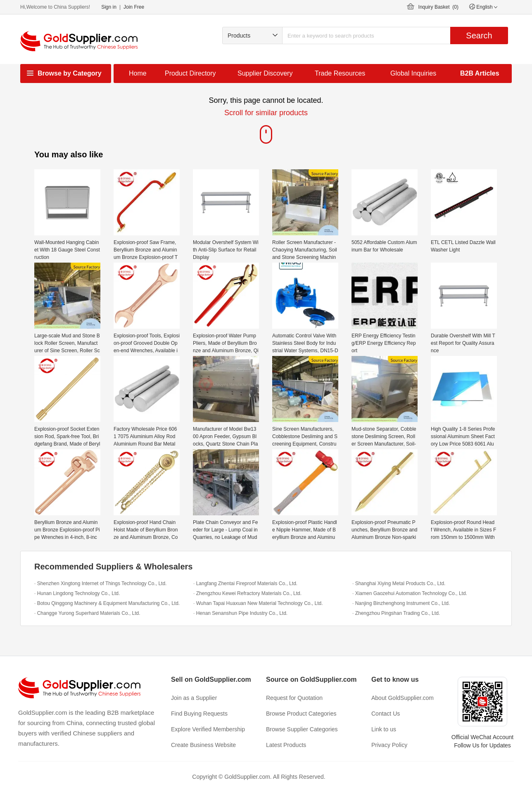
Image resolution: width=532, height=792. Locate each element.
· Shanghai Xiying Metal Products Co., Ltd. (399, 583)
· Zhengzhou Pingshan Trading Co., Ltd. (396, 613)
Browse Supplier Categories (302, 729)
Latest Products (286, 745)
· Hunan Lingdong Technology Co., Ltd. (77, 593)
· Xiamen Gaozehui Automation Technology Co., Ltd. (410, 593)
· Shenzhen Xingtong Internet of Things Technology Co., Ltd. (100, 583)
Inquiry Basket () (438, 7)
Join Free (134, 7)
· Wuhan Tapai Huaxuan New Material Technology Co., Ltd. (258, 603)
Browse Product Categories (301, 714)
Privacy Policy (389, 745)
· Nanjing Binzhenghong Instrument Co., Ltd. (401, 603)
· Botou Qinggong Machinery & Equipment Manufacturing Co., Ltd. (107, 603)
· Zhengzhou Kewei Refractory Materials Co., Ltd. (247, 593)
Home (138, 73)
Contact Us (386, 714)
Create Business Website (203, 745)
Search (479, 36)
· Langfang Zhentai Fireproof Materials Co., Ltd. (245, 583)
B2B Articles (480, 73)
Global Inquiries (413, 73)
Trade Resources (340, 73)
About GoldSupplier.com (403, 698)
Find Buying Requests (199, 714)
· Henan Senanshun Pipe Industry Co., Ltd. (240, 613)
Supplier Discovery (265, 73)
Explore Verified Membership (208, 729)
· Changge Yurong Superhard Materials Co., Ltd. (87, 613)
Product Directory (190, 73)
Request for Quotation (294, 698)
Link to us (384, 729)
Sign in (109, 7)
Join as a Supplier (194, 698)
